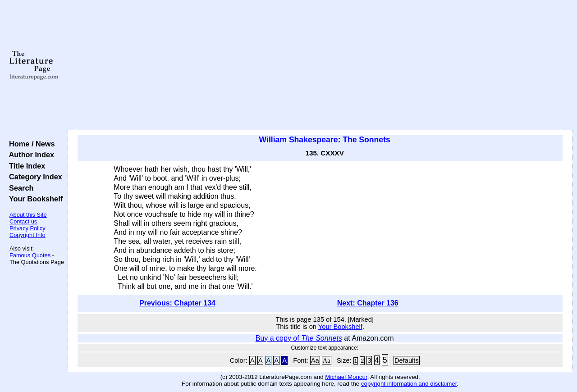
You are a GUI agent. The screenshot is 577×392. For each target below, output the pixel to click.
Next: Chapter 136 (368, 303)
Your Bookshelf (34, 199)
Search (19, 188)
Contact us (23, 221)
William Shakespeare (299, 140)
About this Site (28, 215)
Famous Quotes (30, 255)
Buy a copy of (299, 338)
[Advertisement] (320, 65)
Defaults (407, 360)
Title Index (25, 166)
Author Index (30, 155)
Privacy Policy (27, 228)
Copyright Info (27, 235)
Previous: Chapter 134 (177, 303)
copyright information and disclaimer (409, 384)
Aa (315, 360)
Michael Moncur (346, 377)
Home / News (30, 144)
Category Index (34, 177)
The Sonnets (366, 140)
